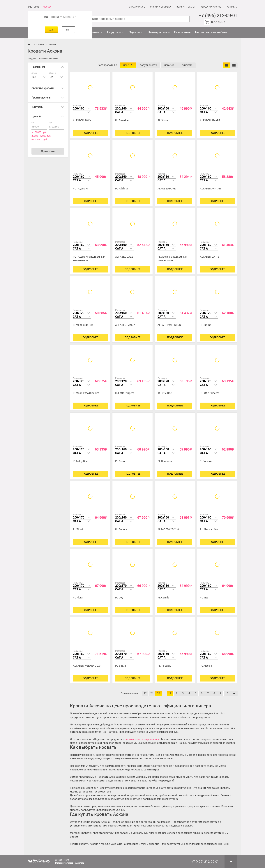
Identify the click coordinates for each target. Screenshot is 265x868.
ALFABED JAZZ (124, 257)
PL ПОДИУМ (80, 189)
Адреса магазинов (211, 7)
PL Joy (119, 598)
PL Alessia (206, 666)
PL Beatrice (122, 120)
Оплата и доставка (161, 7)
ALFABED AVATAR (210, 189)
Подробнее (90, 133)
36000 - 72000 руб (41, 136)
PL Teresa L (164, 666)
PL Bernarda (165, 461)
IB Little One (165, 393)
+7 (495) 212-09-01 (218, 16)
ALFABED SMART (210, 120)
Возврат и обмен (186, 7)
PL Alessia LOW (209, 529)
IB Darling (206, 325)
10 (227, 693)
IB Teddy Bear (81, 461)
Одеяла (134, 32)
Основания (182, 32)
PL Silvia (163, 120)
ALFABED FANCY (125, 325)
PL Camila (164, 598)
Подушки (114, 32)
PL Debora (121, 529)
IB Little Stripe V (125, 393)
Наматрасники (159, 32)
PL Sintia (121, 666)
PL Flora (78, 598)
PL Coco (120, 461)
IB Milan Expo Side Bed (86, 393)
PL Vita (204, 598)
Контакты (232, 7)
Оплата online (137, 7)
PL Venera (206, 461)
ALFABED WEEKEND (169, 325)
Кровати (40, 45)
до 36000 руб (39, 132)
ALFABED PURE (167, 189)
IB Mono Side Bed (83, 325)
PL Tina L (78, 529)
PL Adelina (121, 189)
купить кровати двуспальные (142, 739)
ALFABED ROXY (82, 120)
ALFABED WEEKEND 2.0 (87, 666)
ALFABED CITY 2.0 (168, 529)
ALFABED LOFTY (210, 257)
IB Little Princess (210, 393)
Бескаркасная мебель (211, 32)
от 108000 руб (39, 140)
